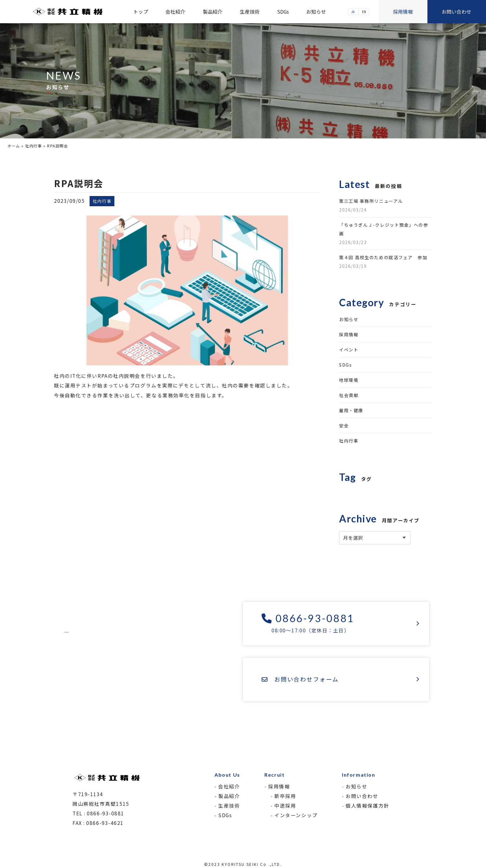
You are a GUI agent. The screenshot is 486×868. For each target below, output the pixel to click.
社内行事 (33, 146)
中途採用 (285, 805)
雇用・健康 (351, 410)
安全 (344, 425)
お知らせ (316, 11)
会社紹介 (175, 11)
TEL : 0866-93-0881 (98, 813)
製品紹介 (213, 11)
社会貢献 (349, 395)
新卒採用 (285, 796)
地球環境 (349, 380)
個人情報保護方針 (367, 805)
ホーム (14, 146)
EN (364, 12)
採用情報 (403, 11)
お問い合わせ (457, 11)
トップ (141, 11)
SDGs (283, 11)
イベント (349, 350)
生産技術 (250, 11)
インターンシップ (296, 815)
